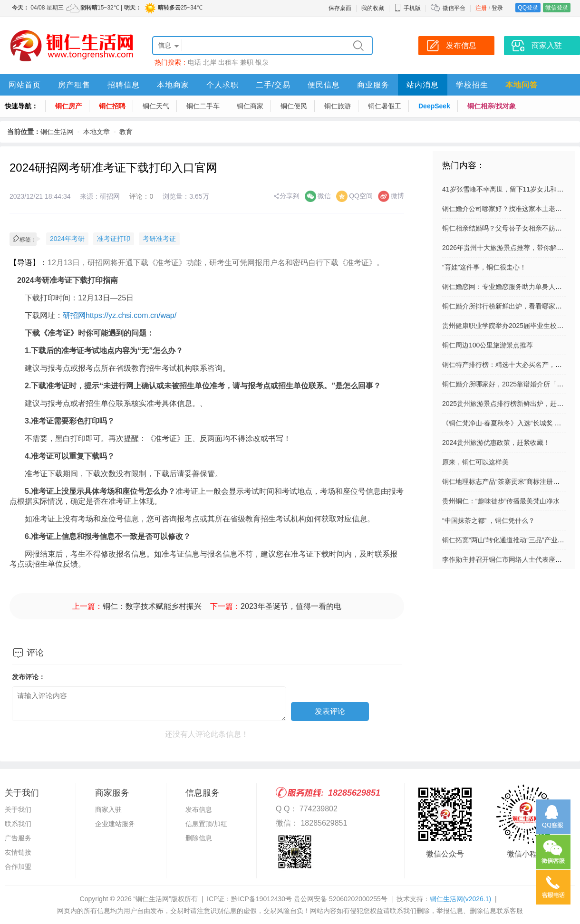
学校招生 (472, 85)
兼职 (247, 62)
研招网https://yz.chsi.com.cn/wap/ (120, 315)
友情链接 (18, 852)
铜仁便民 (294, 106)
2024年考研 (67, 239)
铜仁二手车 (203, 106)
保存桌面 (340, 8)
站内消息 (423, 85)
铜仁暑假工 (385, 106)
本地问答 (522, 85)
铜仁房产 (68, 106)
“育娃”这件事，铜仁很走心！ (484, 267)
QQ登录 (528, 8)
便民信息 (324, 85)
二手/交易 (273, 85)
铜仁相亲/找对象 (492, 106)
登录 (497, 8)
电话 (194, 62)
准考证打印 (114, 239)
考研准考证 (159, 239)
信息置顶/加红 (206, 824)
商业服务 (373, 85)
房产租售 (74, 85)
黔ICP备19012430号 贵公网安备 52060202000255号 (309, 899)
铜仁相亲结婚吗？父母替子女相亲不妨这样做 (509, 228)
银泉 (262, 62)
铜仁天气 (156, 106)
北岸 (210, 62)
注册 (481, 8)
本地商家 (173, 85)
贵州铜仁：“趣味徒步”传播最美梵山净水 (501, 501)
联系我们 (18, 824)
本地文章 (97, 132)
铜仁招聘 (112, 106)
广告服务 (18, 838)
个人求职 (222, 85)
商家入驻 (108, 809)
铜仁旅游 (338, 106)
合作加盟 (18, 866)
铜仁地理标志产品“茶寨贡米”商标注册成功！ (507, 481)
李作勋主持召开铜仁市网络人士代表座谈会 (505, 559)
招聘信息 (124, 85)
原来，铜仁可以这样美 (475, 462)
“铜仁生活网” (152, 899)
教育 (126, 132)
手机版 (407, 8)
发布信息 (199, 809)
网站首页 (25, 85)
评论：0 (141, 196)
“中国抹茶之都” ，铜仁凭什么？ (488, 520)
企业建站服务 (115, 824)
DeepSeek (434, 106)
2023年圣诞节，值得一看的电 (291, 606)
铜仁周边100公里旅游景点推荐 (488, 345)
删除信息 (199, 838)
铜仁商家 (250, 106)
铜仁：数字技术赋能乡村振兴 (152, 606)
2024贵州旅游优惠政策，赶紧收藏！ (496, 443)
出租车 (228, 62)
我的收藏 (373, 8)
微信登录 (557, 8)
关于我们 (18, 809)
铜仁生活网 (57, 132)
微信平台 (454, 8)
